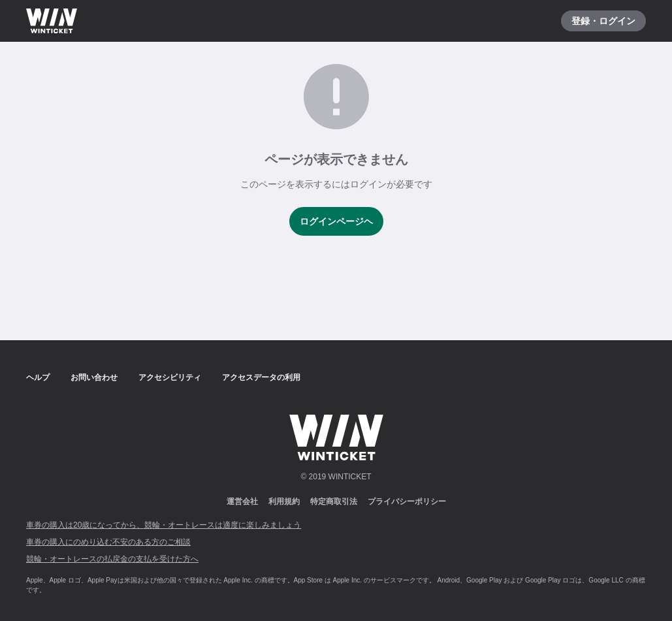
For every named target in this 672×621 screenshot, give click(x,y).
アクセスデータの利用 (261, 377)
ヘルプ (38, 377)
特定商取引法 (334, 502)
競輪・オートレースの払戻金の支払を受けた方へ (112, 559)
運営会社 (242, 502)
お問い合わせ (94, 377)
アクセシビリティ (170, 377)
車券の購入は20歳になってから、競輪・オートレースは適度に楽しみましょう (164, 525)
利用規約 (284, 502)
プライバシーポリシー (407, 502)
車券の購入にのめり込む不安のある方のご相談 (108, 542)
